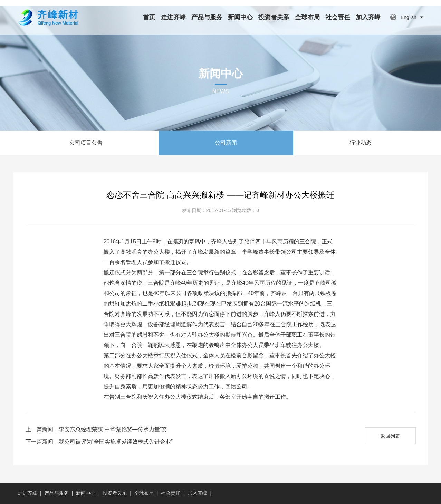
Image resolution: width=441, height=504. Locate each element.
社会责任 (338, 17)
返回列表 (390, 436)
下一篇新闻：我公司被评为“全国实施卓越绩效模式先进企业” (99, 442)
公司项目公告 (86, 143)
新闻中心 (240, 17)
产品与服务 (207, 17)
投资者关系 (274, 17)
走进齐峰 (173, 17)
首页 (149, 17)
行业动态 (361, 143)
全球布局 (307, 17)
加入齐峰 (368, 17)
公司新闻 (226, 143)
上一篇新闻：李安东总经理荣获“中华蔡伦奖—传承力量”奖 (97, 429)
